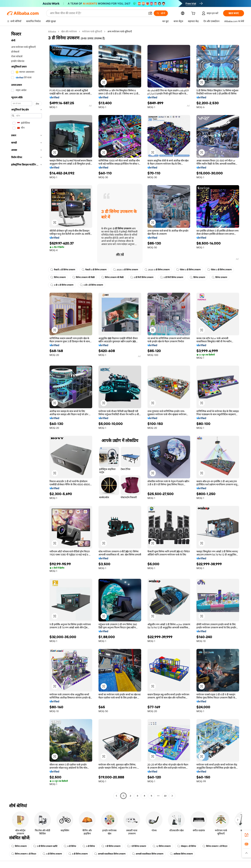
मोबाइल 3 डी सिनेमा (187, 846)
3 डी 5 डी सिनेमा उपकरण (62, 285)
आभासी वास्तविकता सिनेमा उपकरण (110, 854)
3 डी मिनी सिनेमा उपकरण (142, 277)
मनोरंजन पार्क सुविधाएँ (92, 31)
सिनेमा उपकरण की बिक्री (83, 277)
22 (165, 796)
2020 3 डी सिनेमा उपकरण (126, 270)
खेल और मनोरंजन (69, 31)
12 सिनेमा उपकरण (162, 846)
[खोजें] (161, 13)
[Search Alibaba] (98, 13)
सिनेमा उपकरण (58, 277)
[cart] (194, 14)
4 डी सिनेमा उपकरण (52, 854)
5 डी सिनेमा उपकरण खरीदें (45, 846)
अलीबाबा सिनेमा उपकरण (181, 854)
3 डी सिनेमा (70, 846)
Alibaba (52, 31)
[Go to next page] (172, 796)
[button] (150, 13)
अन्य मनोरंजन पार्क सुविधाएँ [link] (120, 31)
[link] (246, 835)
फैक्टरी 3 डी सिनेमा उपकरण (63, 270)
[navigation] (26, 414)
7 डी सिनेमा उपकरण (111, 846)
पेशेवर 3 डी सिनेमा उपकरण (188, 270)
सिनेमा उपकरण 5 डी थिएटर (215, 846)
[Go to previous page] (116, 796)
